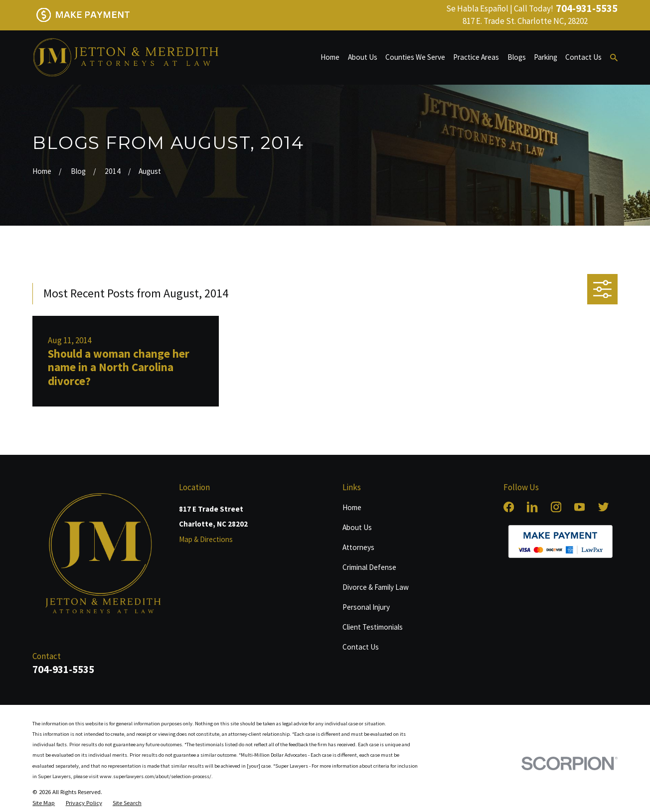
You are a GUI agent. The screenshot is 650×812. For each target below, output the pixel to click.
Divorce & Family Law (376, 587)
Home (352, 507)
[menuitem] (44, 803)
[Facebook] (509, 507)
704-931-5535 (587, 9)
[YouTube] (579, 507)
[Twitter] (603, 507)
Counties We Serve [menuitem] (415, 57)
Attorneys (358, 547)
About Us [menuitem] (363, 57)
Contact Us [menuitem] (583, 57)
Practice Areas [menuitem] (476, 57)
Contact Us (361, 647)
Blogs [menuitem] (517, 57)
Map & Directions (206, 539)
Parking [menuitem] (546, 57)
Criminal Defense (369, 567)
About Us (357, 527)
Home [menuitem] (330, 57)
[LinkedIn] (532, 507)
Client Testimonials (373, 627)
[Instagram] (556, 507)
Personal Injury (366, 607)
